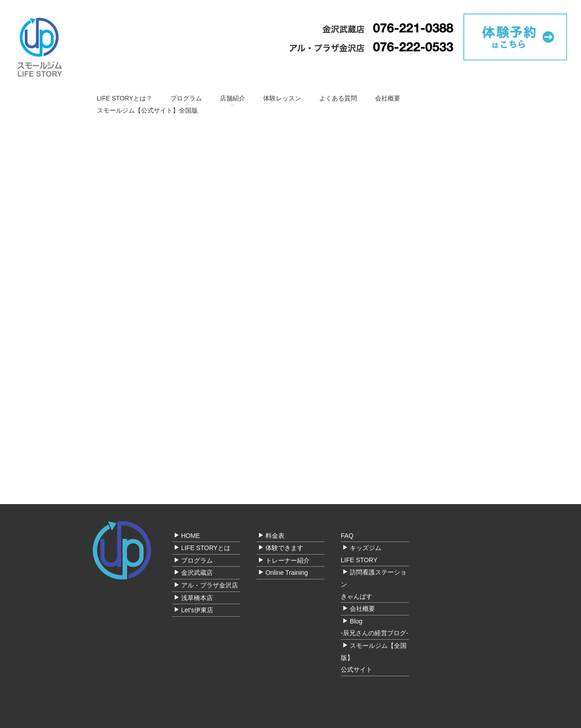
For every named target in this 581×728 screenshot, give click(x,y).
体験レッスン (282, 98)
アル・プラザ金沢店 (210, 585)
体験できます (284, 548)
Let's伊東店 (197, 610)
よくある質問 (338, 98)
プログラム (186, 98)
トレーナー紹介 (288, 560)
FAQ (347, 536)
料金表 (275, 536)
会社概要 (388, 98)
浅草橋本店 (197, 598)
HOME (191, 536)
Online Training (287, 573)
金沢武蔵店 (197, 573)
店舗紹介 (233, 98)
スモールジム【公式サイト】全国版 (147, 110)
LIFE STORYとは (206, 548)
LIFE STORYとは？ (125, 98)
